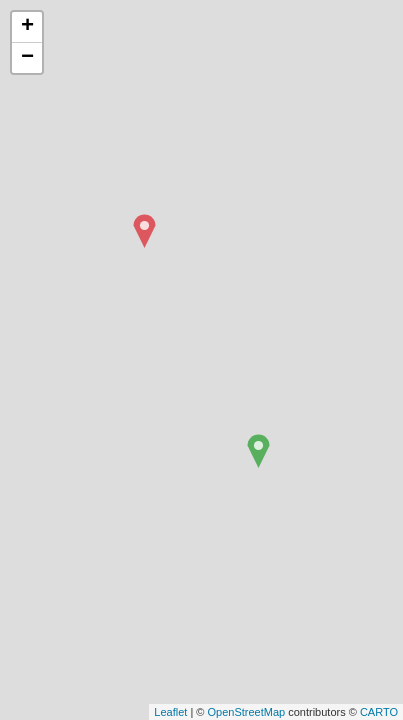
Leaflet (170, 712)
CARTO (379, 712)
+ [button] (27, 27)
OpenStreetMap (246, 712)
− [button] (27, 58)
